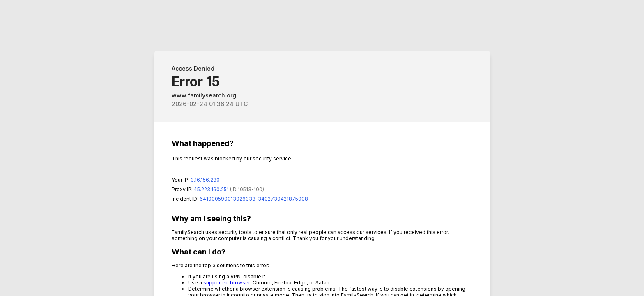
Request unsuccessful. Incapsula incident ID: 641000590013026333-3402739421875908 (322, 148)
